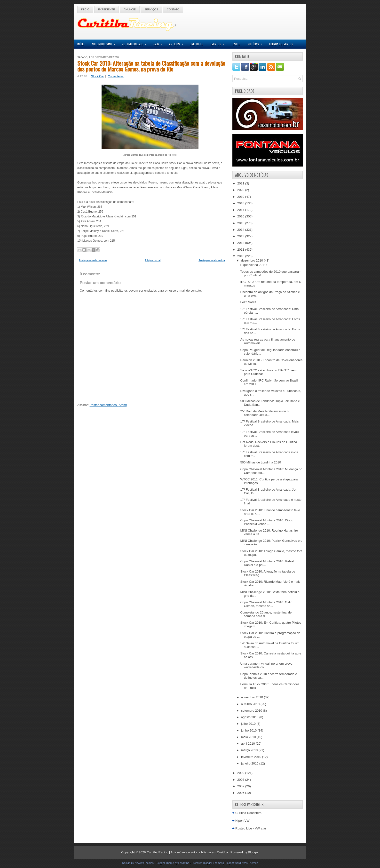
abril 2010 (249, 744)
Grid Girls (197, 44)
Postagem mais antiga (212, 260)
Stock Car (98, 76)
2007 (241, 786)
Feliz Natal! (248, 302)
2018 (241, 203)
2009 (241, 773)
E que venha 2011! (253, 265)
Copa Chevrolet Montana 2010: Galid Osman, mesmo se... (266, 604)
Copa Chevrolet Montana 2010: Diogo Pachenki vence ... (267, 522)
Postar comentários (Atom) (108, 405)
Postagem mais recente (93, 260)
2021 (241, 183)
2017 (241, 210)
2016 (241, 216)
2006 (241, 793)
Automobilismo (105, 43)
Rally (159, 43)
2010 (241, 256)
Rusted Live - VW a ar (251, 828)
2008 (241, 780)
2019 (241, 197)
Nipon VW (242, 821)
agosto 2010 (250, 717)
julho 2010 (249, 724)
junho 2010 (249, 730)
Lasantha (184, 863)
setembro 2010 (252, 711)
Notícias (257, 43)
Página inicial (153, 260)
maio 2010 (249, 737)
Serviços (151, 9)
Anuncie (130, 9)
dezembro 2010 (253, 260)
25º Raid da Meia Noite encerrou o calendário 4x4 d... (264, 413)
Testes (236, 44)
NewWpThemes (144, 863)
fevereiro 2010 (252, 757)
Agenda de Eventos (281, 44)
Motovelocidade (135, 43)
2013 (241, 236)
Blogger (253, 852)
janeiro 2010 (250, 763)
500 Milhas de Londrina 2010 (261, 462)
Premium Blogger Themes (207, 863)
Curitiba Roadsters (248, 813)
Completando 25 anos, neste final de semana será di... (266, 614)
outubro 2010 (251, 704)
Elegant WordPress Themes (241, 863)
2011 (241, 250)
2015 (241, 223)
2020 (241, 190)
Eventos (219, 43)
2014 (241, 230)
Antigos (178, 43)
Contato (173, 9)
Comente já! (116, 76)
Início (85, 9)
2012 (241, 243)
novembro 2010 (253, 697)
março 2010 (250, 750)
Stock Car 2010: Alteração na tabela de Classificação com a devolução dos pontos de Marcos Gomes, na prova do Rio (151, 66)
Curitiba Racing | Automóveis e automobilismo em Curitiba (187, 852)
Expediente (107, 9)
